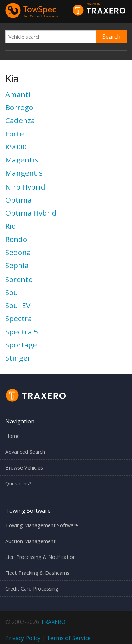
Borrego (19, 107)
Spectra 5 (22, 332)
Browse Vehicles (24, 468)
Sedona (18, 252)
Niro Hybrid (25, 187)
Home (12, 436)
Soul (13, 292)
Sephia (17, 265)
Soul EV (18, 305)
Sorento (19, 279)
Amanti (18, 94)
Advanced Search (25, 452)
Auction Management (30, 541)
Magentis (22, 160)
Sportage (21, 345)
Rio (11, 226)
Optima (18, 200)
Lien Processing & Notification (40, 557)
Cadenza (20, 120)
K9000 (16, 147)
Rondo (16, 239)
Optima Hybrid (31, 213)
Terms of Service (69, 638)
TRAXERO (53, 622)
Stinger (18, 358)
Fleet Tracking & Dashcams (37, 573)
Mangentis (24, 173)
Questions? (18, 483)
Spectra (19, 318)
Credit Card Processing (32, 589)
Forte (15, 134)
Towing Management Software (42, 525)
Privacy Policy (23, 638)
